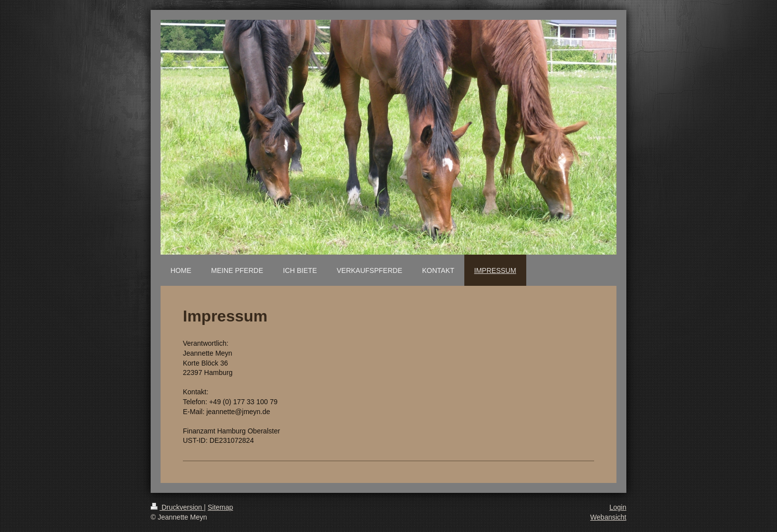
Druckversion (177, 507)
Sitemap (220, 507)
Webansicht (608, 517)
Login (618, 507)
